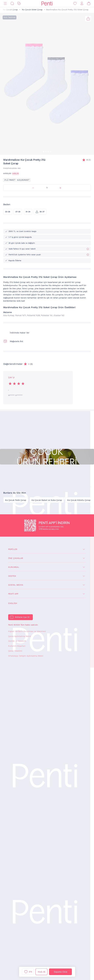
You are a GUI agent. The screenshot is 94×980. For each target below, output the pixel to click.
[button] (44, 152)
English (13, 603)
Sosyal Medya (16, 585)
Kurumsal (14, 567)
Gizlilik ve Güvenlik (17, 641)
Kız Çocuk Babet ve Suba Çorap (47, 500)
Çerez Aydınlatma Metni (20, 636)
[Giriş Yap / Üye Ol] (82, 4)
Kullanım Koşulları (17, 646)
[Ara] (12, 4)
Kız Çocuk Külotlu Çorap (79, 500)
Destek (12, 576)
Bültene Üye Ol (22, 617)
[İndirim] (19, 4)
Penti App (13, 594)
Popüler (13, 549)
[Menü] (5, 4)
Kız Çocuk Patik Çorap (16, 500)
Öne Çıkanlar (16, 558)
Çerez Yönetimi (15, 651)
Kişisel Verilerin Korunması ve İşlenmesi (27, 631)
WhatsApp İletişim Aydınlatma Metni (26, 656)
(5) (89, 160)
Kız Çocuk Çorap (10, 10)
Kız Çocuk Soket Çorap (32, 10)
